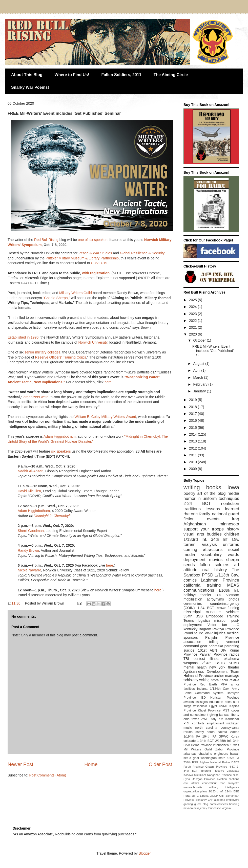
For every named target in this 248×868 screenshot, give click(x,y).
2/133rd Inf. (216, 791)
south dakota (217, 732)
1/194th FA (192, 737)
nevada (188, 808)
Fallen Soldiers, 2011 (121, 75)
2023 (193, 314)
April (197, 370)
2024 (193, 307)
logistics (204, 620)
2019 (193, 400)
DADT (235, 762)
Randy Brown (28, 550)
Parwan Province (213, 654)
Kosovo (188, 775)
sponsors (191, 637)
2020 (193, 334)
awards (189, 702)
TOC (219, 595)
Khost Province (209, 710)
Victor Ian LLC (223, 625)
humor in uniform (200, 498)
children (232, 534)
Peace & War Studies (95, 253)
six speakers (61, 451)
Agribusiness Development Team (211, 672)
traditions (192, 509)
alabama (220, 800)
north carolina (206, 728)
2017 (193, 414)
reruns (188, 732)
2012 (193, 448)
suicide (189, 650)
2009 (193, 469)
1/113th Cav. (227, 575)
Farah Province (194, 767)
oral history (215, 570)
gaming (188, 804)
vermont (233, 642)
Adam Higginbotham (60, 436)
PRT (187, 723)
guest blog (201, 804)
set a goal (191, 758)
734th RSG (191, 762)
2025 (193, 300)
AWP (205, 719)
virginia (226, 808)
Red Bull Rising (46, 240)
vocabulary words (220, 555)
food (222, 783)
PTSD (208, 575)
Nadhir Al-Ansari (30, 471)
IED (203, 698)
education (216, 702)
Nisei (236, 775)
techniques (229, 498)
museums (213, 612)
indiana (202, 689)
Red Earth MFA (213, 684)
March (199, 377)
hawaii (235, 754)
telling (214, 642)
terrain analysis (200, 544)
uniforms (231, 544)
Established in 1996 (23, 337)
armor (235, 684)
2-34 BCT (197, 504)
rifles (228, 702)
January (200, 391)
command (191, 646)
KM (221, 719)
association (192, 642)
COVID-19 (99, 263)
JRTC (195, 796)
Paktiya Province (226, 629)
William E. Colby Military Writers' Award (105, 417)
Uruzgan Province (204, 779)
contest (199, 659)
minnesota (229, 524)
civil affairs (191, 783)
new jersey (200, 808)
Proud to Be (193, 633)
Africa (215, 680)
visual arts (194, 534)
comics (190, 580)
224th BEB (232, 791)
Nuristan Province (225, 698)
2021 (193, 327)
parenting (232, 646)
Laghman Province (220, 580)
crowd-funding (228, 608)
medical (233, 633)
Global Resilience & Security (142, 253)
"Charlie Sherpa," (56, 298)
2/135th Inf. (223, 741)
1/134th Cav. (220, 689)
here (108, 382)
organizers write (36, 397)
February (201, 384)
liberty (235, 715)
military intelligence (224, 787)
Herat (187, 796)
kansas (224, 715)
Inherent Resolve (212, 771)
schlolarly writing (197, 680)
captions (234, 779)
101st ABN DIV (212, 650)
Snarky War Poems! (30, 87)
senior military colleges (43, 352)
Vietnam (233, 595)
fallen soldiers (214, 565)
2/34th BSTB (213, 663)
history (233, 529)
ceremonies (193, 604)
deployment (194, 560)
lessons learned (222, 509)
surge (188, 706)
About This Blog (27, 75)
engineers (221, 754)
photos (234, 599)
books (214, 487)
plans (204, 791)
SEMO (234, 663)
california (192, 585)
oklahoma (231, 659)
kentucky (190, 629)
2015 (193, 428)
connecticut (209, 783)
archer (219, 676)
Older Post (160, 764)
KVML (223, 706)
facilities (189, 689)
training (214, 585)
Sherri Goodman (31, 531)
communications (199, 590)
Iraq (235, 519)
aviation (222, 779)
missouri (221, 620)
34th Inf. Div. (225, 539)
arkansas (190, 754)
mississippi (192, 612)
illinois (214, 659)
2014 (193, 434)
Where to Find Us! (72, 75)
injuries (220, 633)
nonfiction (230, 504)
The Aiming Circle (171, 75)
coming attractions (203, 550)
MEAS (233, 585)
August (199, 364)
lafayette (234, 783)
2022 (193, 321)
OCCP (214, 796)
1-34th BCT (205, 741)
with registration (96, 273)
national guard (225, 514)
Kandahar (232, 719)
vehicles (233, 612)
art (237, 565)
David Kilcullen (29, 491)
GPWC (224, 737)
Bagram (205, 629)
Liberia (204, 796)
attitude (190, 570)
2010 (193, 462)
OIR (222, 796)
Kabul (224, 680)
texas (195, 719)
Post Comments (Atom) (48, 775)
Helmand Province (198, 676)
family (205, 514)
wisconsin (200, 706)
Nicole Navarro (29, 570)
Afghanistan (195, 524)
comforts (198, 723)
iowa (233, 487)
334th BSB (193, 616)
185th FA (233, 758)
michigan (233, 723)
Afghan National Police (215, 762)
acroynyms (215, 599)
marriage (232, 676)
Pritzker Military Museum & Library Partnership (82, 258)
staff (236, 702)
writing (192, 487)
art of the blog (211, 493)
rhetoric (191, 514)
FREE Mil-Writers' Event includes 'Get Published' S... (213, 351)
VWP (209, 633)
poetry (189, 493)
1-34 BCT (206, 608)
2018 (193, 407)
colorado (190, 741)
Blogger (145, 853)
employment (215, 723)
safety (200, 732)
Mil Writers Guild (198, 749)
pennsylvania (230, 728)
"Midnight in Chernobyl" (53, 516)
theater (234, 667)
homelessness (219, 804)
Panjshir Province (222, 637)
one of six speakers (93, 240)
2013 (193, 441)
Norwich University (93, 342)
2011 (193, 455)
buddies (214, 534)
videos (235, 732)
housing (234, 804)
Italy (213, 719)
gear (204, 646)
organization (191, 791)
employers (233, 800)
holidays (190, 595)
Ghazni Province (216, 767)
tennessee (214, 808)
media (233, 493)
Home (91, 764)
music (188, 728)
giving (214, 715)
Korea (235, 737)
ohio (187, 719)
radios (234, 654)
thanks (206, 595)
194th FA (209, 737)
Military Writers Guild (76, 293)
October (200, 340)
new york (217, 667)
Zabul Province (227, 749)
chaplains (205, 754)
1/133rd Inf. (195, 539)
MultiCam (200, 775)
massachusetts (193, 787)
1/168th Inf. (229, 590)
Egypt (213, 706)
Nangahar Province (220, 775)
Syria (187, 779)
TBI (186, 659)
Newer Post (20, 764)
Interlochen (221, 745)
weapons (191, 663)
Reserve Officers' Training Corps (60, 357)
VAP (211, 800)
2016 (193, 420)
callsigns (201, 702)
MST (226, 710)
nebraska (216, 646)
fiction (189, 519)
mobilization (193, 599)
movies (216, 560)
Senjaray (201, 800)
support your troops (204, 529)
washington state (213, 758)
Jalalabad (233, 771)
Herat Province (201, 745)
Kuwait (234, 745)
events (213, 519)
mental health (195, 667)
